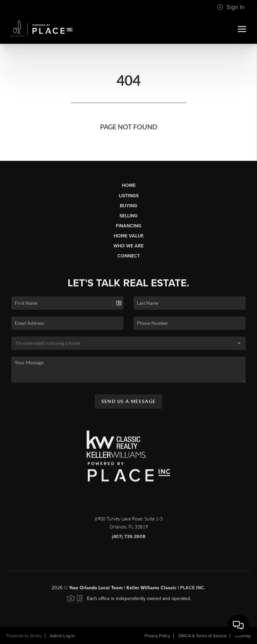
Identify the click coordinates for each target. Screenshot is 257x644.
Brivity (36, 636)
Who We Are (128, 246)
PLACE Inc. (193, 590)
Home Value (129, 236)
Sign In (231, 7)
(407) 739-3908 (128, 539)
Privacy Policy (157, 636)
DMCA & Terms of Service (202, 636)
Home (129, 185)
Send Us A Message (129, 403)
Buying (128, 206)
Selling (128, 216)
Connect (129, 256)
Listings (129, 196)
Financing (128, 226)
